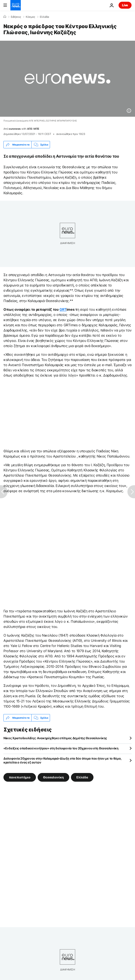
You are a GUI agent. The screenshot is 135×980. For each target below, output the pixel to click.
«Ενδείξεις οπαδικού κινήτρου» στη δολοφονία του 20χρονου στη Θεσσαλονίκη (61, 748)
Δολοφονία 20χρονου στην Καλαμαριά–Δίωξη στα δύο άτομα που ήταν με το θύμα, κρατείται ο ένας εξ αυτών (62, 760)
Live (125, 5)
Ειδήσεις (16, 17)
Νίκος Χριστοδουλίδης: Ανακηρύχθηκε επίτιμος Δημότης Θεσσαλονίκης (55, 738)
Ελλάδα (44, 17)
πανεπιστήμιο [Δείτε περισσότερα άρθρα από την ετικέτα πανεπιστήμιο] (20, 777)
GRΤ (63, 309)
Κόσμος (30, 17)
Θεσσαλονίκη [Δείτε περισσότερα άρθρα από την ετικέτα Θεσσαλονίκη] (53, 777)
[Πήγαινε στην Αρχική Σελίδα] (16, 5)
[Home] (5, 17)
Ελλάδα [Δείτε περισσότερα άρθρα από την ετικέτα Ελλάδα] (82, 777)
